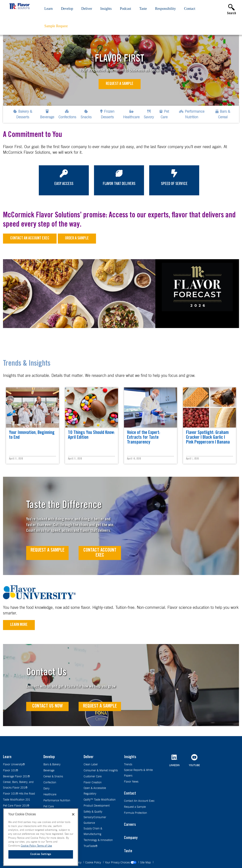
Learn (49, 9)
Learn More (19, 625)
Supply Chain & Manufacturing (93, 831)
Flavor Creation (93, 783)
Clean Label (91, 765)
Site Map (146, 863)
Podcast (126, 9)
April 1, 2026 (192, 459)
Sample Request (56, 26)
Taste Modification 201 (17, 800)
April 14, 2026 (134, 459)
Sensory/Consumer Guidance (95, 820)
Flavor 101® (10, 771)
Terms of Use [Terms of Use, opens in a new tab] (44, 846)
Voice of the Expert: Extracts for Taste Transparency (144, 438)
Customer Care (93, 777)
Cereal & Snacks (53, 777)
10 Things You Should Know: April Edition (91, 435)
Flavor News (131, 782)
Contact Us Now (47, 706)
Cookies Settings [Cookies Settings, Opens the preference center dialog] (41, 854)
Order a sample (77, 239)
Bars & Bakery (52, 765)
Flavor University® (14, 765)
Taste (143, 9)
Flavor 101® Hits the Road (19, 794)
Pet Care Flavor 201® (16, 806)
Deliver (87, 9)
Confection (50, 783)
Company (131, 838)
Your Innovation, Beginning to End (32, 435)
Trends (128, 765)
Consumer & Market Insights (101, 771)
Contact (190, 9)
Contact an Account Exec (30, 239)
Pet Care (49, 807)
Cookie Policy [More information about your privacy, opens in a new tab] (29, 846)
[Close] (73, 814)
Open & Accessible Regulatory (95, 791)
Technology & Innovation (98, 840)
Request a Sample (120, 84)
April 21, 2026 (16, 459)
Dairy (46, 789)
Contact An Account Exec (139, 801)
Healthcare (50, 795)
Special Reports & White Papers (138, 773)
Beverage (49, 771)
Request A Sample (47, 550)
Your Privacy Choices (121, 863)
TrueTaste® (90, 846)
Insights (106, 9)
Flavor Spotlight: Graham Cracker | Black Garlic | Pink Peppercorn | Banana (208, 438)
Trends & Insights (27, 364)
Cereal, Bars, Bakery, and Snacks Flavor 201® (18, 785)
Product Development (97, 806)
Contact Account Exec (100, 553)
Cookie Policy (93, 863)
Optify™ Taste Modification (100, 800)
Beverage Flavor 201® (16, 777)
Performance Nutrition (57, 801)
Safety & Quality (93, 812)
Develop (67, 9)
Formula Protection (135, 813)
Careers (130, 825)
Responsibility (165, 9)
